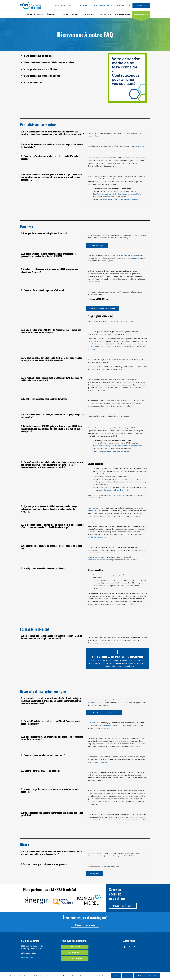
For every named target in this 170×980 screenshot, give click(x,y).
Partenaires (108, 14)
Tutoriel (93, 723)
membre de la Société (129, 255)
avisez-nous (104, 762)
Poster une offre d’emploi (104, 5)
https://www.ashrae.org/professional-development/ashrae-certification (120, 194)
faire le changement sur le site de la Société (115, 490)
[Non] (167, 976)
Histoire (80, 14)
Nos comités (75, 950)
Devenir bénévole (75, 962)
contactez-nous (110, 801)
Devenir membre (141, 14)
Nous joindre (65, 5)
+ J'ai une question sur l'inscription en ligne (52, 75)
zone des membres (109, 725)
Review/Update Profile (98, 550)
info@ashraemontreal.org (111, 858)
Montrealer (93, 14)
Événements (58, 14)
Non (127, 976)
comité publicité (94, 136)
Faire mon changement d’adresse (100, 321)
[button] (129, 5)
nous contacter (118, 495)
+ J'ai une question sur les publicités (47, 55)
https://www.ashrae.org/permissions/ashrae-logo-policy (120, 199)
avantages (136, 258)
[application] (48, 14)
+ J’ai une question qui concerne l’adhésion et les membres (63, 62)
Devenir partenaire (120, 163)
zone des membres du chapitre (105, 385)
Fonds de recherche (124, 14)
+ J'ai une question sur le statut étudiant (50, 69)
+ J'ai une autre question (38, 82)
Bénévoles (121, 5)
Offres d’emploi (85, 5)
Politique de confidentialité (147, 976)
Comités (70, 14)
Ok (116, 976)
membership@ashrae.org (97, 537)
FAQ (75, 5)
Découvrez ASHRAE (42, 14)
